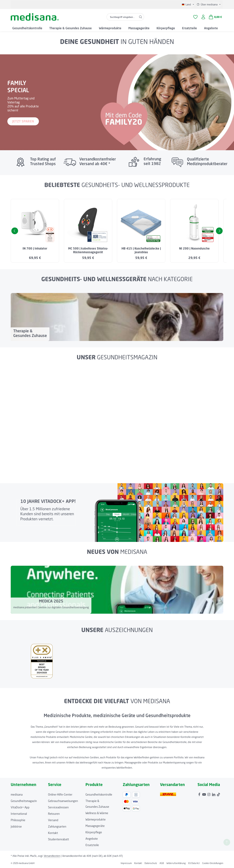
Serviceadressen (58, 807)
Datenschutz (151, 863)
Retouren (54, 814)
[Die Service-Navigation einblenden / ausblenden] (209, 4)
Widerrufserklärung (176, 863)
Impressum (126, 863)
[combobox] (122, 17)
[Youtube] (204, 794)
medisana (17, 794)
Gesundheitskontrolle (99, 794)
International (19, 814)
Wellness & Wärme (97, 813)
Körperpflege (94, 832)
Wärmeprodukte (96, 819)
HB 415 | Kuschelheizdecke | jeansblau (141, 250)
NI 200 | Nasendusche (194, 248)
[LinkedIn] (214, 794)
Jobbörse (16, 826)
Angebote (92, 839)
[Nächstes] (219, 231)
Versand (53, 820)
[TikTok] (218, 794)
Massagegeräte (95, 826)
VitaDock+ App (20, 807)
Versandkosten (52, 856)
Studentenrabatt (59, 839)
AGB (162, 863)
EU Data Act (194, 863)
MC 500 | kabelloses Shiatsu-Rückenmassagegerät (88, 250)
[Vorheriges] (15, 231)
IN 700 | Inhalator (35, 248)
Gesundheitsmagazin (24, 801)
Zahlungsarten (57, 826)
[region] (117, 231)
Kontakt (53, 833)
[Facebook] (200, 794)
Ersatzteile (92, 845)
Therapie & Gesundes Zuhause (97, 804)
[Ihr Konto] (203, 17)
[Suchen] (141, 17)
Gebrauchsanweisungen (63, 801)
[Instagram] (209, 794)
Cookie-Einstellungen (213, 863)
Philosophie (18, 820)
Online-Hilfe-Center (60, 794)
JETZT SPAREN (23, 121)
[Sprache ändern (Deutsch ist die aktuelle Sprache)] (188, 4)
